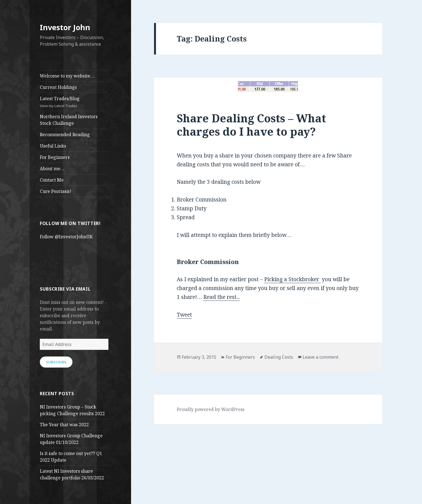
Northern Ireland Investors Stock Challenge (69, 120)
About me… (52, 169)
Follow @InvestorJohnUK (66, 237)
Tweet (184, 315)
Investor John (65, 27)
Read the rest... (222, 297)
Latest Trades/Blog (74, 102)
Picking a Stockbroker (292, 279)
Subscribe (56, 362)
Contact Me (52, 180)
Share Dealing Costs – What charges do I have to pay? (251, 125)
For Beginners (55, 157)
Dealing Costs (279, 357)
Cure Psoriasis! (56, 191)
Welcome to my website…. (67, 76)
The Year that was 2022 (64, 425)
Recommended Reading (65, 135)
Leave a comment (321, 357)
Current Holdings (58, 87)
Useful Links (53, 146)
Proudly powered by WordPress (211, 409)
